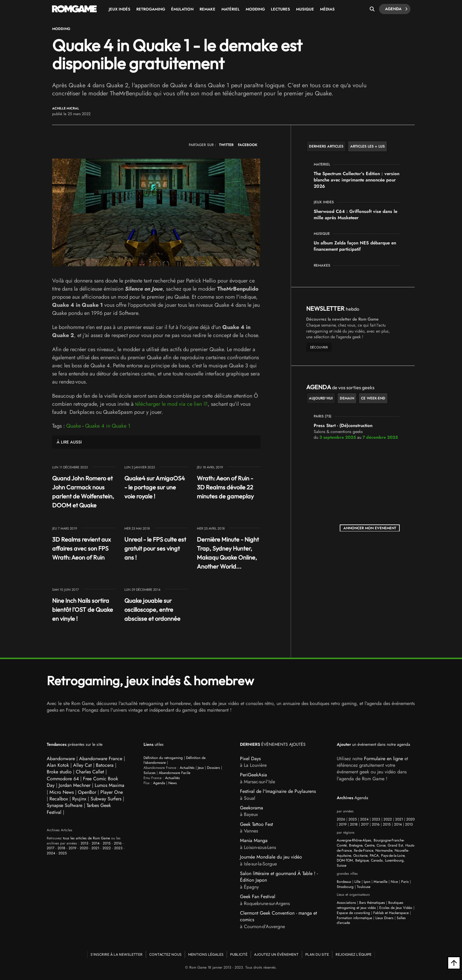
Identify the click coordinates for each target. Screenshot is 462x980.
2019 (73, 848)
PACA (374, 856)
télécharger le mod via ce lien (169, 404)
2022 (107, 848)
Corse (381, 845)
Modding (255, 9)
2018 (61, 848)
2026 (341, 819)
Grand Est (395, 845)
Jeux (201, 768)
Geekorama (252, 808)
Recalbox (59, 799)
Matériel (231, 9)
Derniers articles (326, 146)
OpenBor (87, 792)
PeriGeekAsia (253, 775)
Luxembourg (394, 860)
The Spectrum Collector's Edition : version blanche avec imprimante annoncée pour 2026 (357, 180)
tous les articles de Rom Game (86, 838)
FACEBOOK (248, 145)
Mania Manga (254, 840)
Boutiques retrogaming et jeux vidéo (370, 905)
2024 (51, 853)
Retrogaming (151, 9)
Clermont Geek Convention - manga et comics (278, 916)
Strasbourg (345, 887)
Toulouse (364, 887)
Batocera (105, 765)
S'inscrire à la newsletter (117, 954)
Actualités (187, 768)
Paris (405, 882)
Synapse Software (65, 805)
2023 (118, 848)
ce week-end (373, 398)
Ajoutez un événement (276, 954)
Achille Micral (66, 108)
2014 (96, 843)
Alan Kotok (58, 765)
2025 (63, 853)
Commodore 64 (63, 779)
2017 (50, 848)
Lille (357, 882)
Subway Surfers (106, 799)
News (173, 783)
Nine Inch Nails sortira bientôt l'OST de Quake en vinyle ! (83, 610)
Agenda (396, 9)
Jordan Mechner (75, 785)
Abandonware (61, 759)
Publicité (239, 954)
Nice (394, 882)
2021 (95, 848)
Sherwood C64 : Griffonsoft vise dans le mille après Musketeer (355, 215)
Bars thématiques (372, 903)
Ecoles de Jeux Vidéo (396, 908)
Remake (207, 9)
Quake (74, 426)
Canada (377, 860)
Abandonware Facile (175, 773)
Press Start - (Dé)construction (343, 426)
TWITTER (226, 145)
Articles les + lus (367, 146)
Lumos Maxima (110, 785)
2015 (107, 843)
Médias (327, 9)
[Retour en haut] (454, 963)
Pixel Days (250, 759)
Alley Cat (82, 765)
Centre (369, 845)
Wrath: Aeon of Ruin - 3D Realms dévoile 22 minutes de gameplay (225, 487)
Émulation (182, 9)
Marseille (381, 882)
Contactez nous (165, 954)
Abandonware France (101, 759)
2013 (84, 843)
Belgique (362, 860)
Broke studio (59, 772)
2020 (84, 848)
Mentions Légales (206, 954)
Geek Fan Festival (258, 896)
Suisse (342, 865)
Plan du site (317, 954)
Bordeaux (344, 882)
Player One (112, 792)
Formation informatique (354, 918)
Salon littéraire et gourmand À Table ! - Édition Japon (279, 877)
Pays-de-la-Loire (393, 856)
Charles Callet (90, 772)
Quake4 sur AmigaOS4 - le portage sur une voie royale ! (155, 487)
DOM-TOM (345, 860)
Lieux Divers (384, 918)
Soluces (150, 773)
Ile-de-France (363, 850)
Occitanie (360, 856)
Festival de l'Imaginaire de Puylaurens (278, 791)
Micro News (62, 792)
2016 (118, 843)
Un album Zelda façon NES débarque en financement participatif (355, 246)
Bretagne (356, 845)
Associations (346, 903)
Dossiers (213, 768)
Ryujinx (79, 799)
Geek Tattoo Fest (256, 824)
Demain (347, 398)
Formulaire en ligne (384, 759)
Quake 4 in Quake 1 (108, 426)
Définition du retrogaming (163, 758)
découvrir (319, 347)
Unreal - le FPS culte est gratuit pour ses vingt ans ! (155, 548)
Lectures (280, 9)
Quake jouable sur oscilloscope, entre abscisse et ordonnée (152, 610)
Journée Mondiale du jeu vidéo (271, 857)
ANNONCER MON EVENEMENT (370, 528)
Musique (305, 9)
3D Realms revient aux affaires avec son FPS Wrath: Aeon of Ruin (81, 548)
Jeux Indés (120, 9)
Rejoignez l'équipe (354, 954)
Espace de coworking (353, 913)
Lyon (367, 882)
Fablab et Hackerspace (391, 913)
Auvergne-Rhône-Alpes (354, 840)
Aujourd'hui (321, 398)
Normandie (384, 850)
